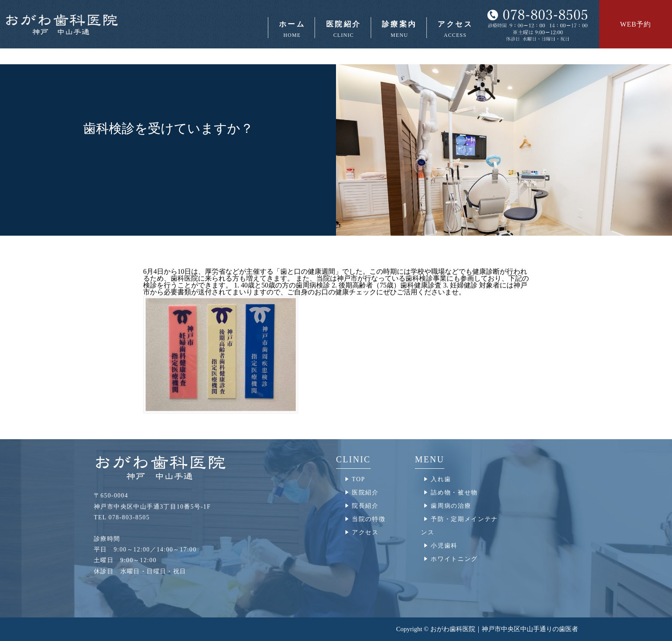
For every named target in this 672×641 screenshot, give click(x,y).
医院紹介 (343, 29)
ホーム (292, 29)
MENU (430, 459)
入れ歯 (441, 479)
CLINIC (353, 459)
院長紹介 (365, 506)
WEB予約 (636, 24)
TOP (358, 479)
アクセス (454, 29)
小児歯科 (444, 546)
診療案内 (399, 29)
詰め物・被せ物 (454, 493)
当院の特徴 (369, 519)
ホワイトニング (454, 559)
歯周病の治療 (451, 506)
